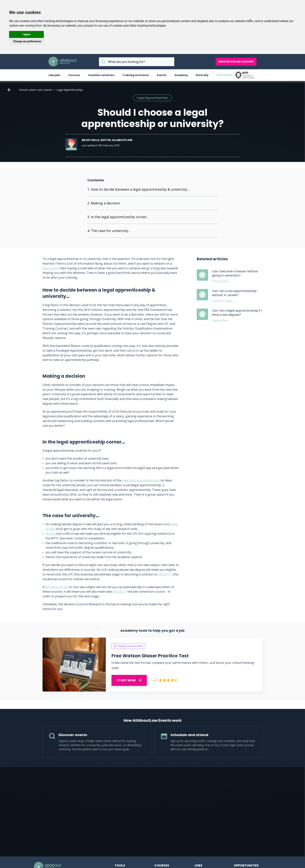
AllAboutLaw (63, 62)
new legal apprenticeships (141, 480)
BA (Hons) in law (57, 587)
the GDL (119, 592)
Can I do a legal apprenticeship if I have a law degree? (237, 313)
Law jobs (54, 75)
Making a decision (105, 203)
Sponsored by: (236, 75)
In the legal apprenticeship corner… (120, 217)
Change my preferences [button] (27, 41)
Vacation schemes (101, 75)
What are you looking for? (103, 62)
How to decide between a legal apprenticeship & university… (140, 189)
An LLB (51, 534)
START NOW (129, 680)
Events (162, 75)
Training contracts (135, 75)
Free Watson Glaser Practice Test (150, 656)
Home (9, 90)
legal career (51, 268)
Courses (74, 75)
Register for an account (236, 62)
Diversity (202, 75)
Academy (181, 75)
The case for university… (111, 231)
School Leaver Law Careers (36, 90)
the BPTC (165, 574)
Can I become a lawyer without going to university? (235, 273)
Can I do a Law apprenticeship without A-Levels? (234, 293)
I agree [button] (26, 34)
